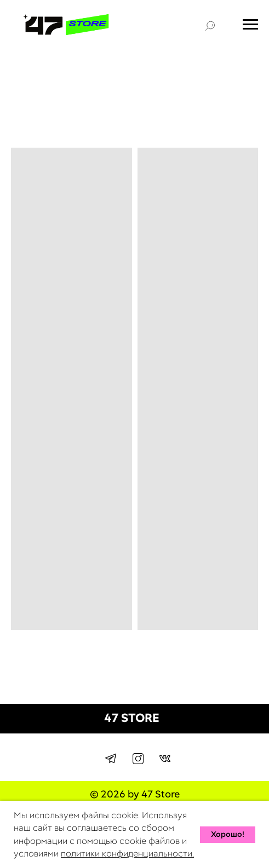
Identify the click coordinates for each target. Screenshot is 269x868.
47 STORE (132, 718)
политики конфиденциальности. (127, 854)
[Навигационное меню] (250, 25)
